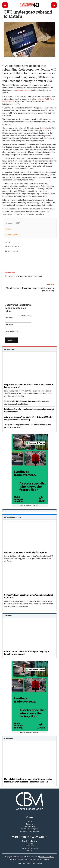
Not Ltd (29, 851)
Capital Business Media (47, 857)
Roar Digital (44, 128)
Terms (19, 863)
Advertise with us (30, 826)
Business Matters (12, 235)
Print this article (11, 251)
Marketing (8, 616)
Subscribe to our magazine (29, 829)
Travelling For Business (29, 841)
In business (8, 739)
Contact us (30, 824)
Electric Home (29, 846)
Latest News (9, 349)
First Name (9, 318)
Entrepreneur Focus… (13, 517)
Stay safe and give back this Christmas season (23, 276)
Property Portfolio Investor (29, 848)
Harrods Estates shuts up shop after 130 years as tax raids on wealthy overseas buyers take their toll (28, 780)
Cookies (39, 863)
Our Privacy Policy (29, 863)
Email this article (11, 246)
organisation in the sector (23, 90)
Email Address (11, 332)
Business (9, 229)
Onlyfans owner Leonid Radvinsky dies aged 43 (26, 552)
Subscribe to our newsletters (29, 831)
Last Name (9, 324)
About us (30, 822)
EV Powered (29, 843)
